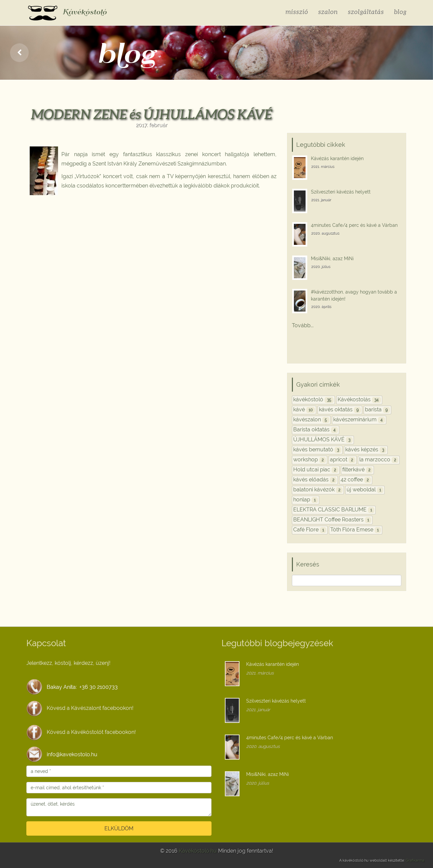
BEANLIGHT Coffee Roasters (332, 520)
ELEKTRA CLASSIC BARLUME (334, 510)
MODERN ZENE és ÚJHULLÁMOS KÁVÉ (152, 114)
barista (377, 409)
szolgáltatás (366, 12)
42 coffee (356, 480)
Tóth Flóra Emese (356, 530)
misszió (297, 12)
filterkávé (357, 470)
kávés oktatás (340, 409)
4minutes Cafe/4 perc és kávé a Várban (354, 225)
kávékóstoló (313, 399)
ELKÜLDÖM (119, 828)
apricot (343, 460)
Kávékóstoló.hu (198, 851)
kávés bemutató (317, 450)
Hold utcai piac (316, 470)
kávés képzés (366, 450)
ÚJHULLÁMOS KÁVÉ (323, 440)
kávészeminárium (359, 419)
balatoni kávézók (318, 490)
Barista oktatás (316, 429)
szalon (328, 12)
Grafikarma (415, 860)
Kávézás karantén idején (337, 158)
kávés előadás (315, 480)
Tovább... (303, 325)
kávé (304, 409)
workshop (310, 460)
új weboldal (365, 490)
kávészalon (311, 419)
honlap (306, 500)
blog (400, 12)
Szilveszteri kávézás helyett (341, 192)
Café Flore (310, 530)
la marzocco (379, 460)
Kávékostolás (359, 399)
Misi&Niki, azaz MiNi (332, 258)
